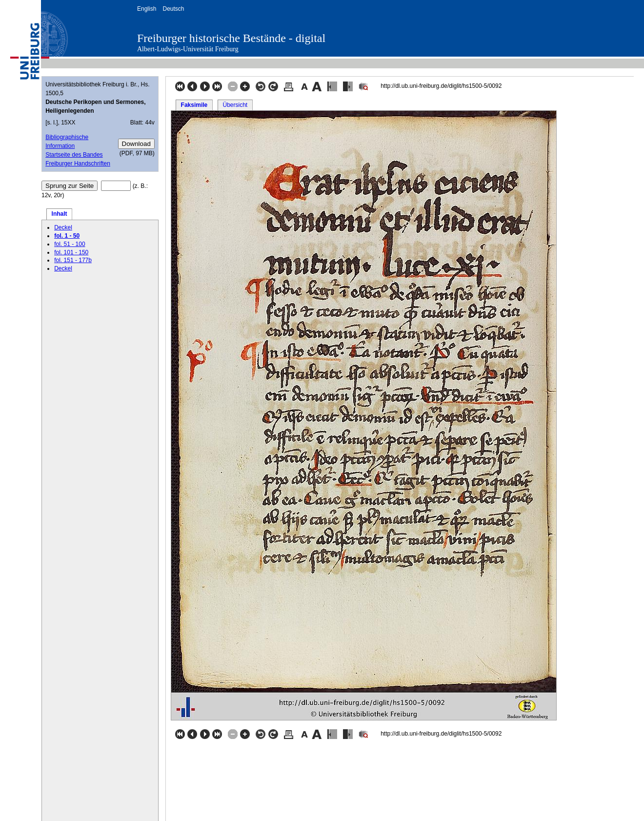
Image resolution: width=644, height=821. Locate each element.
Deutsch (173, 9)
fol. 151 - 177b (73, 260)
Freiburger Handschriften (78, 164)
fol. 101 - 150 (71, 252)
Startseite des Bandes (74, 155)
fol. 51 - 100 (70, 244)
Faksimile (194, 105)
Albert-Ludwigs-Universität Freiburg (188, 49)
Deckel (63, 227)
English (147, 9)
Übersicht (235, 105)
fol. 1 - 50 (67, 236)
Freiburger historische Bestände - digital (231, 38)
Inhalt (60, 214)
